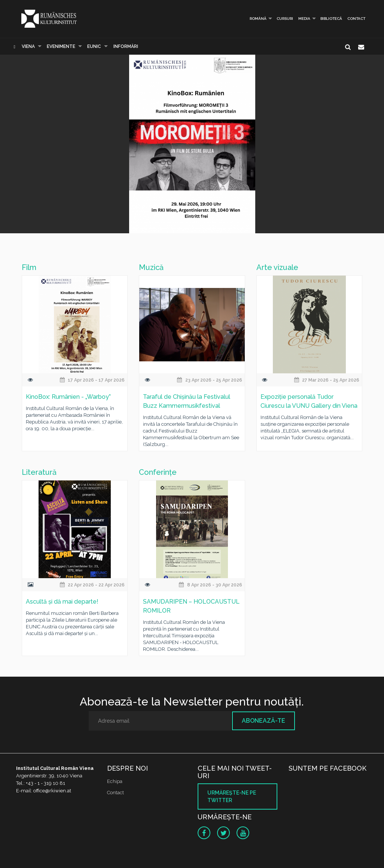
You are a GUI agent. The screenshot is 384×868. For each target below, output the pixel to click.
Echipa (115, 781)
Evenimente (61, 46)
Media (304, 19)
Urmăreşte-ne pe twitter (232, 796)
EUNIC (94, 46)
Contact (356, 19)
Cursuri (285, 19)
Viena (28, 46)
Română (255, 19)
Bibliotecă (331, 19)
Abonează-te (263, 721)
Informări (126, 46)
